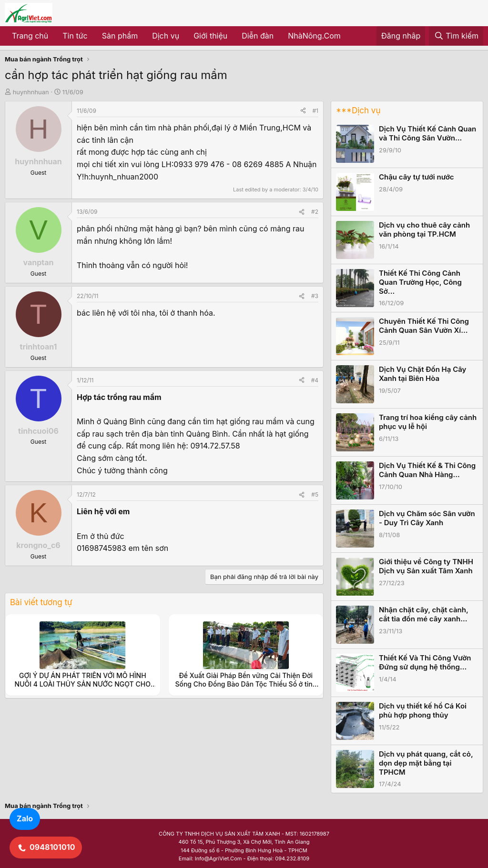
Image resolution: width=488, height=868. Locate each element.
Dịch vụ (166, 36)
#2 (315, 212)
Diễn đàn (258, 36)
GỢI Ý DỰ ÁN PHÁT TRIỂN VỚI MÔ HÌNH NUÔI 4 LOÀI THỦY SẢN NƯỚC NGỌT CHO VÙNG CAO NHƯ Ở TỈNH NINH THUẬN (83, 684)
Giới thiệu (210, 36)
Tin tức (75, 36)
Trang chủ (30, 36)
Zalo (25, 818)
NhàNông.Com (314, 36)
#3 (315, 296)
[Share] (303, 111)
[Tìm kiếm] (456, 36)
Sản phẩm (120, 36)
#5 (315, 494)
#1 (315, 111)
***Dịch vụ (358, 110)
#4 (315, 380)
